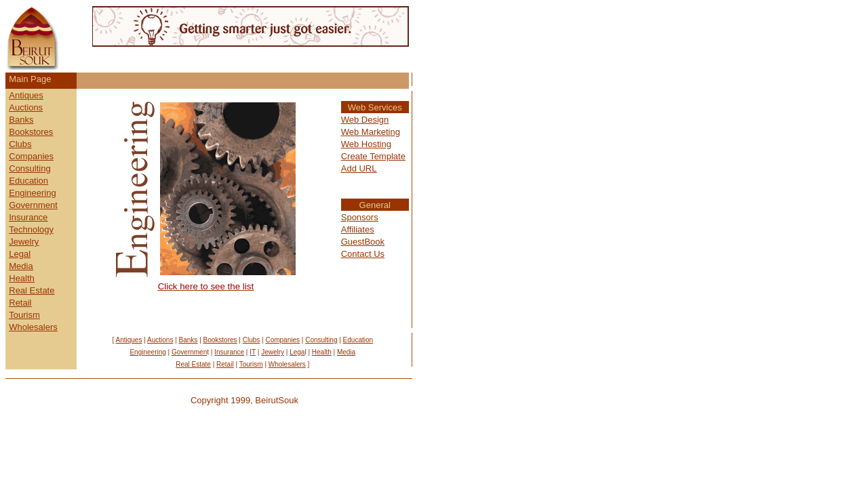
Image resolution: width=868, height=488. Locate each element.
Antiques (26, 95)
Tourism (24, 315)
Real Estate (32, 290)
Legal (20, 254)
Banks (21, 120)
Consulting (29, 168)
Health (22, 278)
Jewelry (24, 242)
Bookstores (31, 132)
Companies (31, 156)
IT (253, 352)
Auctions (26, 107)
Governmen (32, 205)
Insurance (28, 217)
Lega (297, 352)
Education (28, 181)
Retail (20, 303)
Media (21, 266)
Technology (31, 229)
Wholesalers (33, 327)
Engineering (32, 193)
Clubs (20, 144)
